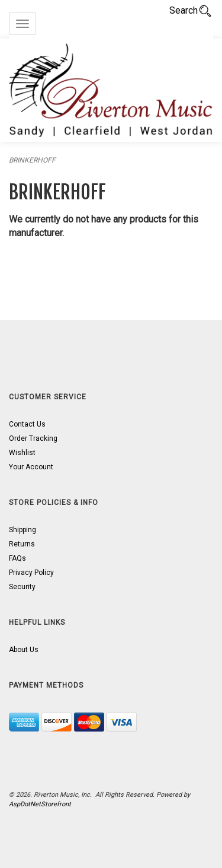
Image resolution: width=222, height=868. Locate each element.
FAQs (17, 558)
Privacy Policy (31, 573)
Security (22, 587)
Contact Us (27, 424)
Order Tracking (33, 438)
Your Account (31, 467)
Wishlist (22, 453)
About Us (24, 650)
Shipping (22, 530)
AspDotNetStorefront (40, 804)
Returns (22, 544)
